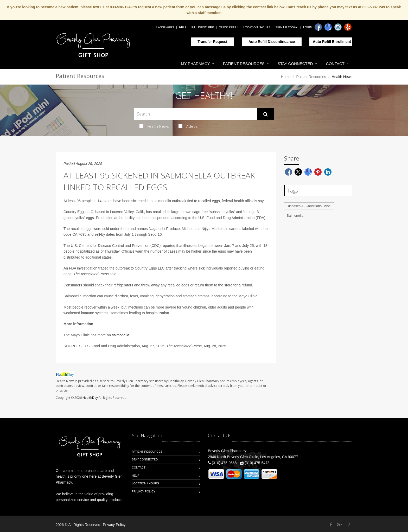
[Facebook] (318, 27)
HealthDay (90, 398)
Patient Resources (244, 64)
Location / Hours (257, 27)
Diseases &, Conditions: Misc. (309, 206)
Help (183, 27)
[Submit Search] (266, 114)
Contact (335, 64)
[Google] (328, 27)
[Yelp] (348, 27)
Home (286, 77)
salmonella (121, 335)
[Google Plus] (339, 525)
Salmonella (295, 216)
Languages (165, 27)
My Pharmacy (195, 64)
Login (308, 27)
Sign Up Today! (287, 27)
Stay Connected (295, 64)
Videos (188, 126)
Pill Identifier (203, 27)
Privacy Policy (144, 491)
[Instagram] (338, 27)
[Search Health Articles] (195, 114)
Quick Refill (229, 27)
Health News (154, 126)
